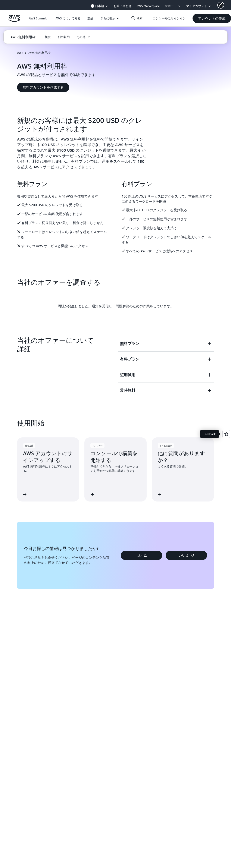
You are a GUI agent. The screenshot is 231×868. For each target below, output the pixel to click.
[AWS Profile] (221, 5)
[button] (68, 18)
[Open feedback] (226, 434)
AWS (20, 53)
